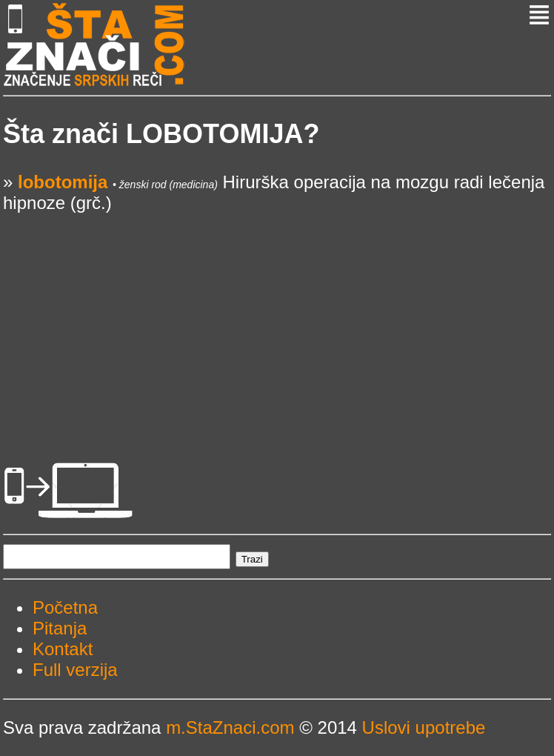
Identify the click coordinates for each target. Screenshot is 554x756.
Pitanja (60, 628)
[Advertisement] (277, 317)
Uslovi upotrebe (424, 727)
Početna (65, 607)
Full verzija (75, 670)
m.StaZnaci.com (230, 727)
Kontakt (63, 649)
